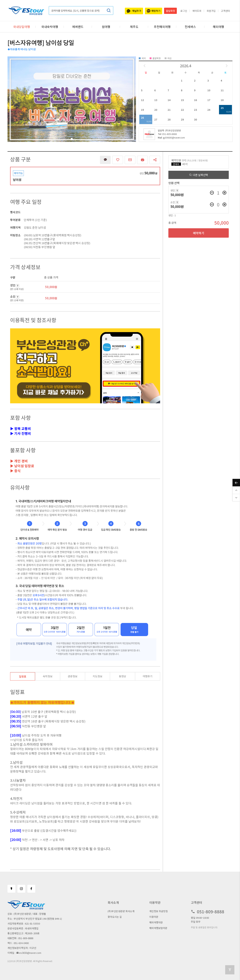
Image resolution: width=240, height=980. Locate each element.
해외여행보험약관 (158, 928)
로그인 (184, 11)
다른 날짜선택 (199, 175)
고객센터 (225, 11)
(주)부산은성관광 (169, 130)
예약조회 (197, 11)
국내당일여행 (22, 27)
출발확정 (170, 11)
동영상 (123, 676)
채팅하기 (154, 11)
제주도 (134, 27)
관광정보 (73, 676)
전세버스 (190, 27)
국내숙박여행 (50, 27)
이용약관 (154, 917)
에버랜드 (78, 27)
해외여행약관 (156, 922)
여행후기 (148, 676)
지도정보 (97, 676)
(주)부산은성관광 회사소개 (121, 911)
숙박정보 (48, 676)
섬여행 (106, 27)
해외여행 (218, 27)
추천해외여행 (162, 27)
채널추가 (134, 11)
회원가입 (211, 11)
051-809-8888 (167, 134)
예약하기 (199, 233)
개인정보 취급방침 (159, 911)
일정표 (23, 676)
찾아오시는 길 (115, 917)
